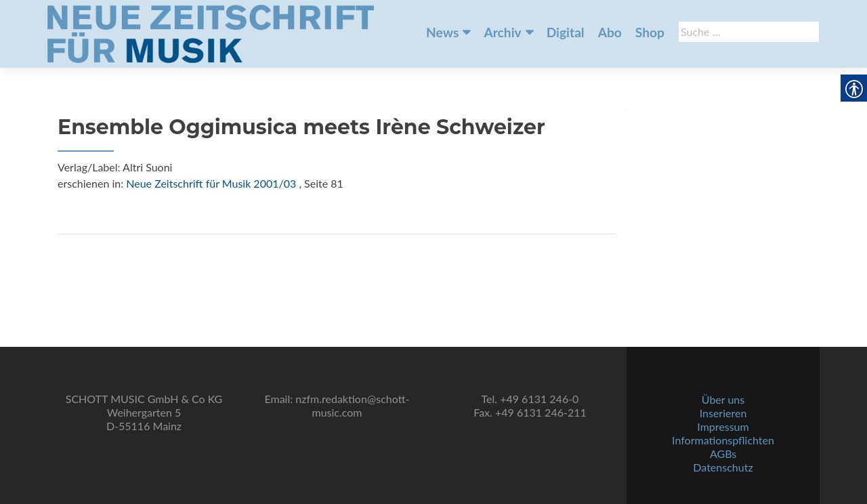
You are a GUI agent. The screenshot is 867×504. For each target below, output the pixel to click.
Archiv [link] (502, 32)
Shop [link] (650, 32)
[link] (211, 33)
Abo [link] (610, 32)
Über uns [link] (723, 399)
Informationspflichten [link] (723, 440)
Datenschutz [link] (723, 467)
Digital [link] (566, 32)
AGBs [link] (723, 454)
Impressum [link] (723, 426)
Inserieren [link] (723, 413)
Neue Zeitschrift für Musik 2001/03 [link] (211, 183)
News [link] (442, 32)
